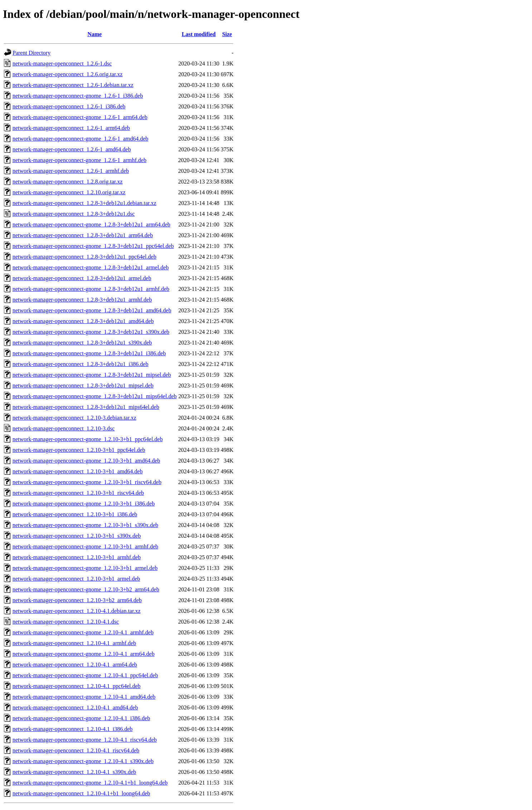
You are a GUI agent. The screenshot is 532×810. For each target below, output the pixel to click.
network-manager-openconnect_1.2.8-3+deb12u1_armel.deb (82, 278)
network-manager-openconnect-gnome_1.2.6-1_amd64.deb (80, 139)
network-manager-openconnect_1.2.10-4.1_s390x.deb (74, 772)
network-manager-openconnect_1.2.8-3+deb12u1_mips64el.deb (86, 407)
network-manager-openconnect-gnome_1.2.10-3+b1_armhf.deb (85, 546)
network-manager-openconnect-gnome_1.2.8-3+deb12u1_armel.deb (91, 267)
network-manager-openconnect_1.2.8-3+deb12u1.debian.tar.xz (84, 203)
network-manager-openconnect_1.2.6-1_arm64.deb (71, 128)
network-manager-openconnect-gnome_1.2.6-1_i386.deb (78, 96)
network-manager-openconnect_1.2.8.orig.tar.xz (68, 182)
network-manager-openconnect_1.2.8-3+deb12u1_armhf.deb (82, 300)
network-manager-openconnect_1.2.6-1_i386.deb (69, 106)
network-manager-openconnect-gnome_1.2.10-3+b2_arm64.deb (86, 589)
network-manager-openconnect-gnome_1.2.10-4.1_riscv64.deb (85, 740)
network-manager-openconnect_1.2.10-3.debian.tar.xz (74, 418)
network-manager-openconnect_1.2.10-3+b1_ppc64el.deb (79, 450)
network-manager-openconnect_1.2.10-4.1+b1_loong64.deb (81, 793)
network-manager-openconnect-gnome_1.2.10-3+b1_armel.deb (85, 568)
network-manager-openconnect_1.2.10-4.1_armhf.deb (74, 643)
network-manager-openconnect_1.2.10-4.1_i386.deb (73, 729)
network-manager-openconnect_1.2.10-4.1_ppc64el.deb (77, 686)
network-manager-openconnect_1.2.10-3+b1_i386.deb (75, 514)
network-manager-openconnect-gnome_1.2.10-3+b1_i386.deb (84, 504)
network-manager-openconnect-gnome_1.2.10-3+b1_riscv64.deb (87, 482)
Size (227, 34)
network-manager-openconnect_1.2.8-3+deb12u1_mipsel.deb (83, 386)
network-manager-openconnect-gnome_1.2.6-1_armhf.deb (79, 160)
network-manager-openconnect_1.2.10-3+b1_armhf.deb (77, 557)
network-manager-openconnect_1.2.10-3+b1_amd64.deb (78, 471)
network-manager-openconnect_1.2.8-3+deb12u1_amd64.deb (83, 321)
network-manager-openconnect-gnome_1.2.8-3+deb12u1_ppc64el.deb (93, 246)
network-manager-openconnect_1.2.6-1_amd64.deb (72, 149)
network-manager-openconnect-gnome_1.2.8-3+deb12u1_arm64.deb (91, 225)
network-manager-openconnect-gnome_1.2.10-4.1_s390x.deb (83, 761)
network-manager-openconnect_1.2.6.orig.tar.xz (68, 74)
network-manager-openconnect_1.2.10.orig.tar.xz (69, 192)
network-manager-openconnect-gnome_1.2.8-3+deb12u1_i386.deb (89, 353)
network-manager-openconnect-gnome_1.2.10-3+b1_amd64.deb (86, 461)
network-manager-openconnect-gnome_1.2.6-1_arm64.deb (80, 117)
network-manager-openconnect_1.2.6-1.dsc (62, 64)
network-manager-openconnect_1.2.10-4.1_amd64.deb (75, 707)
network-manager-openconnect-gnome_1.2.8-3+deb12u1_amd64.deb (92, 310)
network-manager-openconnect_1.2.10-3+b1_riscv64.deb (78, 493)
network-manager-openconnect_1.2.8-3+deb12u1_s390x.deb (82, 343)
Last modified (199, 34)
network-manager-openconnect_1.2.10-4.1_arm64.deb (75, 665)
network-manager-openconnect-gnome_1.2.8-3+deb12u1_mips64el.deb (95, 396)
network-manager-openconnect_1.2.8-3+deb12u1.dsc (74, 214)
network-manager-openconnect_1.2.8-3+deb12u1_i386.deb (80, 364)
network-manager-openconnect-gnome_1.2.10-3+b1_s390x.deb (85, 525)
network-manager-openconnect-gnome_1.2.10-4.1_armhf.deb (83, 632)
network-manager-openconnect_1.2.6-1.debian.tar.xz (73, 85)
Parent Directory (31, 53)
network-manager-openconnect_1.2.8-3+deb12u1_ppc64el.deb (84, 257)
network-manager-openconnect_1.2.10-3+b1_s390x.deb (77, 536)
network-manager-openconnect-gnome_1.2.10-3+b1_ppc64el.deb (88, 439)
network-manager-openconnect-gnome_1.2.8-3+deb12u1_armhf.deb (91, 289)
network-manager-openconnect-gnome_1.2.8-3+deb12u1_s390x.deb (91, 332)
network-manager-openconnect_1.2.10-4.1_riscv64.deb (76, 750)
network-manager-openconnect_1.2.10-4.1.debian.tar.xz (77, 611)
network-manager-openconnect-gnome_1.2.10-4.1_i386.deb (81, 718)
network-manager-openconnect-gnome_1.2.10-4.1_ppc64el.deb (85, 675)
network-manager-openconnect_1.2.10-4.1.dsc (66, 622)
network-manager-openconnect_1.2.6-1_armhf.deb (71, 171)
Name (94, 34)
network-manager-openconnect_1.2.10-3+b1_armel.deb (76, 579)
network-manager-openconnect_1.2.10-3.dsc (64, 428)
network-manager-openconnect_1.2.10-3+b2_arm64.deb (77, 600)
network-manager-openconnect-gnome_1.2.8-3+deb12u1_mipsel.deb (92, 375)
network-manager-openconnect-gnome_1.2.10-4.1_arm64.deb (84, 654)
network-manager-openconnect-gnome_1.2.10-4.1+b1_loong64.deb (90, 783)
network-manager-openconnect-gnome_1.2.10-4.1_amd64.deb (84, 697)
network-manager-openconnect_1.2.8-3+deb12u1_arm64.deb (83, 235)
